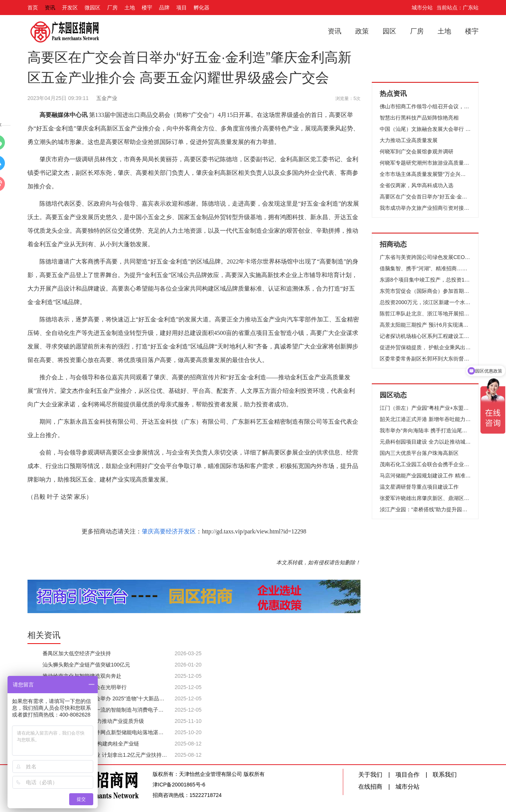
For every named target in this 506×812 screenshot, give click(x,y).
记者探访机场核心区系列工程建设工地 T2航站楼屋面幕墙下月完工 (425, 336)
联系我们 (445, 775)
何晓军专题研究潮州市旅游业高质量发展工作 (425, 163)
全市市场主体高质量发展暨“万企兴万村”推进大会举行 (425, 174)
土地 (130, 8)
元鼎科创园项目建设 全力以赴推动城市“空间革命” (425, 442)
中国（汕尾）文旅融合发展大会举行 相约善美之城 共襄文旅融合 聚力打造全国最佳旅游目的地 (425, 129)
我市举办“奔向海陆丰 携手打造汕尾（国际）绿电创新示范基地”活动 (425, 430)
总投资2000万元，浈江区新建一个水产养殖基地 (425, 302)
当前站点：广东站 (458, 8)
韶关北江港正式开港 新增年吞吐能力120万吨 (425, 419)
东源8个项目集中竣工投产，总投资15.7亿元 (425, 280)
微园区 (92, 8)
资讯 (50, 8)
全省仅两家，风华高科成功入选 (417, 185)
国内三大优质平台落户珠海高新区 (419, 453)
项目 (182, 8)
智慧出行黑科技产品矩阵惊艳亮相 (419, 118)
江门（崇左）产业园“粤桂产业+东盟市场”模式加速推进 (425, 408)
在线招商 (370, 787)
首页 (33, 8)
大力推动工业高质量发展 (409, 140)
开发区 (70, 8)
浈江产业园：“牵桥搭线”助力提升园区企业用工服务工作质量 (425, 509)
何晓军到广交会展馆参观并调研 (417, 151)
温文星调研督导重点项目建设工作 (419, 487)
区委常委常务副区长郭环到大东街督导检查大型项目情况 (425, 359)
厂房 (112, 8)
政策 (362, 31)
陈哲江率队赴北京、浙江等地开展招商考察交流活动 (425, 314)
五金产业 (107, 98)
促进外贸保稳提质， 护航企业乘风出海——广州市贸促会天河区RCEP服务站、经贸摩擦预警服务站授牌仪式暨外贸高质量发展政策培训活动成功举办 (425, 347)
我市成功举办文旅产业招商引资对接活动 (425, 208)
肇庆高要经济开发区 (169, 531)
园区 (389, 31)
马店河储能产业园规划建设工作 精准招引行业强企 (425, 476)
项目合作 (408, 775)
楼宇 (147, 8)
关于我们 (370, 775)
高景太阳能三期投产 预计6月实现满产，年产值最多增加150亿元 (425, 325)
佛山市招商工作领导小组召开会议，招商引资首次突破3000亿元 (425, 106)
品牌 (164, 8)
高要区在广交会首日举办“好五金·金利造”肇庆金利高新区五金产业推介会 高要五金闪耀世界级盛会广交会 (425, 197)
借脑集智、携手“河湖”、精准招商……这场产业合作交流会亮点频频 (425, 268)
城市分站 (422, 8)
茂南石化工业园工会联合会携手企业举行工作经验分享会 (425, 464)
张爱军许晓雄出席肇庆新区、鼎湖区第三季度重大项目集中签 (425, 498)
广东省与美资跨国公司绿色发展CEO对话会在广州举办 (425, 257)
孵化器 (201, 8)
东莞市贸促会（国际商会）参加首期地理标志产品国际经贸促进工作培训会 (425, 291)
